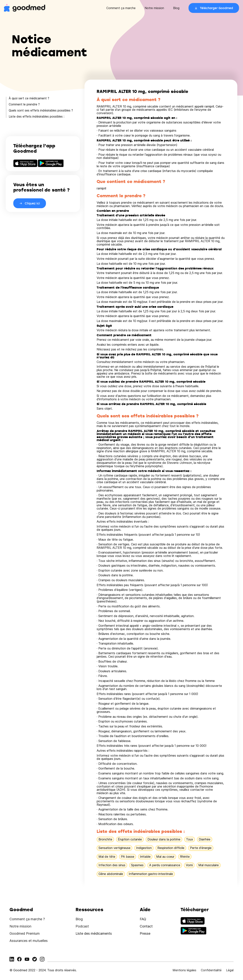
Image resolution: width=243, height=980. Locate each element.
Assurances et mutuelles (29, 941)
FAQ (143, 919)
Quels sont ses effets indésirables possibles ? (41, 110)
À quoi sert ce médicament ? (29, 98)
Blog (176, 8)
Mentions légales (184, 970)
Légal (230, 970)
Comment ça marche (121, 8)
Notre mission (154, 8)
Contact (146, 926)
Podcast (82, 926)
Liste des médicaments (94, 933)
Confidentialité (211, 970)
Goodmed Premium (25, 933)
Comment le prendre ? (24, 104)
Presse (145, 933)
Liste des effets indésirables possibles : (37, 116)
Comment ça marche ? (27, 919)
